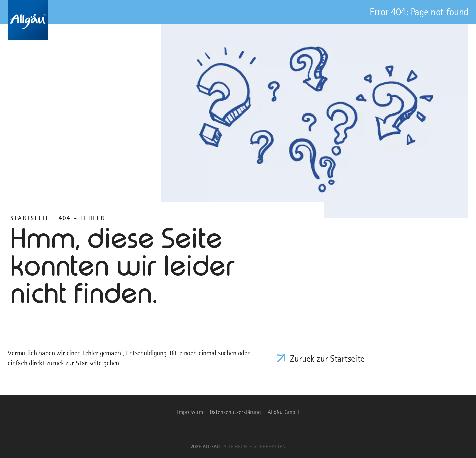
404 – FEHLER (82, 218)
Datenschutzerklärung (235, 412)
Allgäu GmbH (283, 412)
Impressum (190, 412)
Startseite (30, 218)
